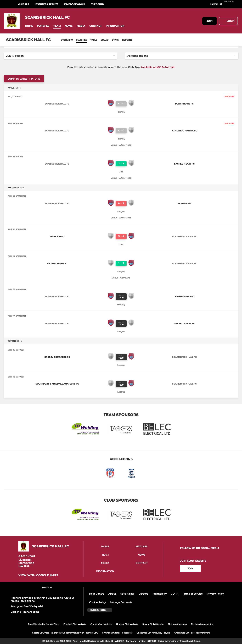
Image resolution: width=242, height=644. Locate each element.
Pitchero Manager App (202, 624)
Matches (82, 40)
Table (94, 40)
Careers (143, 594)
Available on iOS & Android (158, 67)
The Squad (98, 4)
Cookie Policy (97, 602)
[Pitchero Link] (231, 6)
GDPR (174, 594)
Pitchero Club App (177, 624)
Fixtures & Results (47, 4)
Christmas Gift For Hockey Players (192, 633)
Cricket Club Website (101, 624)
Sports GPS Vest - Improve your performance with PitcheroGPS (65, 633)
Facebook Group (75, 4)
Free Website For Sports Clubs (44, 624)
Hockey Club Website (127, 624)
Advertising (127, 594)
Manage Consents (121, 602)
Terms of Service (192, 594)
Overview (67, 40)
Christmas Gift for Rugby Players (153, 633)
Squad (105, 40)
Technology (159, 594)
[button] (29, 26)
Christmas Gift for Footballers (117, 633)
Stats (115, 40)
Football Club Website (75, 624)
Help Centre (97, 594)
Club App (24, 4)
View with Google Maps (38, 575)
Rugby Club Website (153, 624)
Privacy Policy (215, 594)
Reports (127, 40)
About (112, 594)
